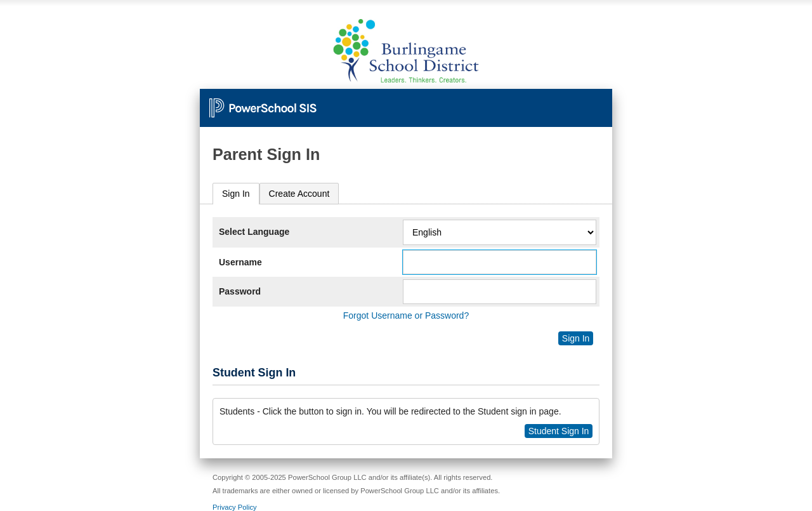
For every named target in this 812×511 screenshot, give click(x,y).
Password (240, 291)
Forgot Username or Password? (406, 315)
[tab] (236, 194)
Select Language (254, 232)
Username (240, 262)
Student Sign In (559, 431)
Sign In (236, 194)
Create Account (299, 194)
